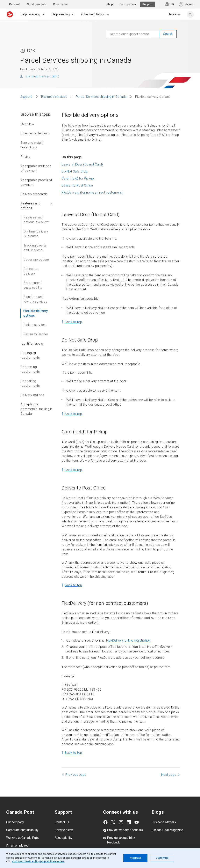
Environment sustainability (33, 277)
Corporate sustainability (22, 821)
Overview (27, 115)
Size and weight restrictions (32, 136)
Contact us (62, 814)
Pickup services (35, 316)
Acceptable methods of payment (36, 160)
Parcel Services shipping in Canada (101, 88)
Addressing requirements (30, 361)
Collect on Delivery (31, 263)
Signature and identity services (35, 291)
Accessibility (64, 829)
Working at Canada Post (22, 829)
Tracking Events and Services (35, 239)
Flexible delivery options (36, 305)
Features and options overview (36, 211)
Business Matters (164, 814)
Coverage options (37, 251)
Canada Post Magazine (167, 821)
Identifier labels (32, 335)
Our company (15, 814)
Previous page (76, 766)
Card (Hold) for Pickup (78, 170)
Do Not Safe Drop (75, 163)
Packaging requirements (30, 347)
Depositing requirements (30, 375)
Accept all (135, 858)
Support (26, 88)
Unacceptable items (35, 125)
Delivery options (32, 386)
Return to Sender (36, 326)
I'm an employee (17, 837)
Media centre (15, 845)
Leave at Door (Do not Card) (82, 156)
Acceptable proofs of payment (36, 174)
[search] (190, 14)
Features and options (37, 197)
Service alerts (64, 821)
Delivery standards (34, 185)
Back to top (73, 313)
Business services (54, 88)
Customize (162, 858)
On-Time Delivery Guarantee (36, 225)
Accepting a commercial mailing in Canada (37, 400)
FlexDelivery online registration (128, 632)
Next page (169, 766)
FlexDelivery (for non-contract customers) (92, 184)
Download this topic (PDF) (42, 68)
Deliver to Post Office (77, 177)
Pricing (26, 148)
